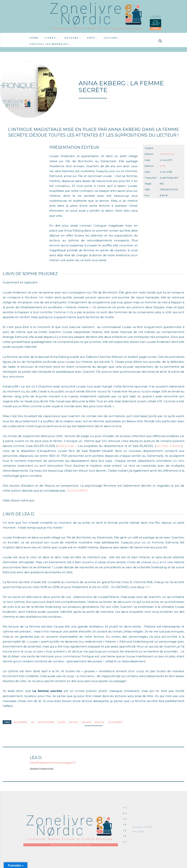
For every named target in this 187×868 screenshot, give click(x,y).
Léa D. (36, 758)
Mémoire (99, 722)
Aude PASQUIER (46, 722)
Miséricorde (66, 446)
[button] (160, 41)
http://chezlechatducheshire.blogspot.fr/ (53, 763)
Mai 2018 (86, 722)
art (33, 722)
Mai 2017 (74, 722)
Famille (62, 722)
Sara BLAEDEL (115, 722)
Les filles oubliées (169, 446)
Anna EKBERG (78, 491)
